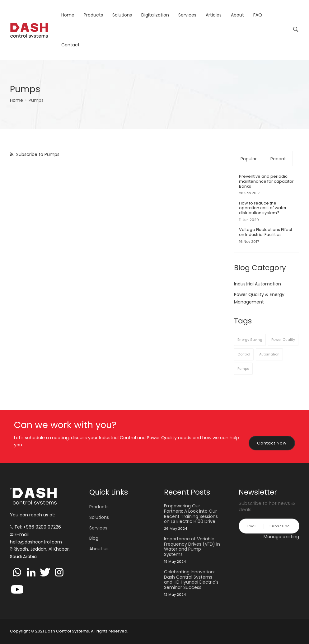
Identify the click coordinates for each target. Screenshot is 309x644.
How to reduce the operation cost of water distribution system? (263, 208)
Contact (70, 45)
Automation (269, 354)
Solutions (122, 15)
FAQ (258, 15)
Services (187, 15)
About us (99, 549)
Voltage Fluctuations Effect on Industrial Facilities (266, 232)
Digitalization (155, 15)
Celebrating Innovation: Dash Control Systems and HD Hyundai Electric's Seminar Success (191, 580)
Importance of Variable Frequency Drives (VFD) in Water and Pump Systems (192, 547)
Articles (214, 15)
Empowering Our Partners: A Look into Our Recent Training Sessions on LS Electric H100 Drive (191, 514)
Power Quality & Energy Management (259, 298)
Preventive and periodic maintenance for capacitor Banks (266, 181)
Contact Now (272, 443)
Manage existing (281, 537)
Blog (94, 538)
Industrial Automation (257, 284)
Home (68, 15)
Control (244, 354)
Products (93, 15)
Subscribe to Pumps (37, 154)
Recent (278, 159)
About (237, 15)
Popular (249, 159)
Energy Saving (250, 340)
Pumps (243, 369)
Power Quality (283, 340)
